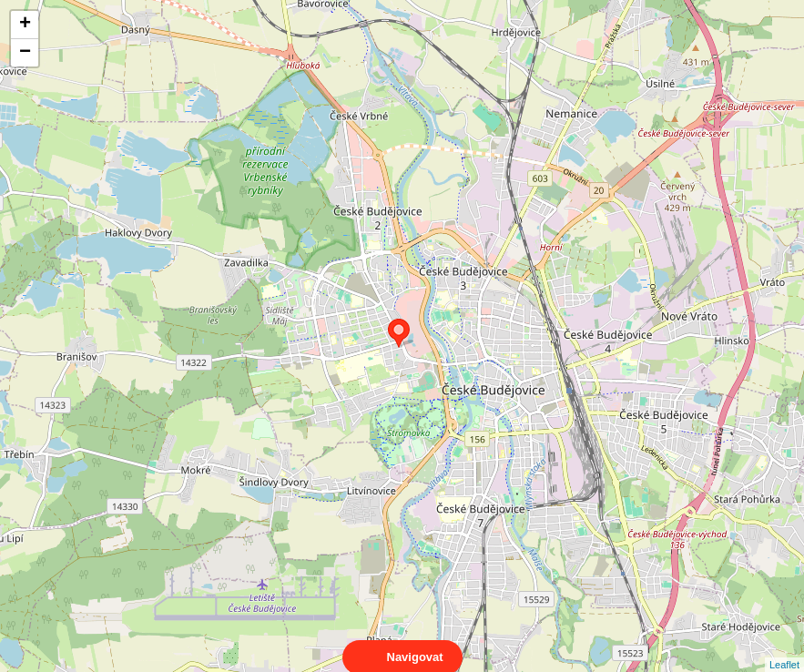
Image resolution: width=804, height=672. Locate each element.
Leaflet (784, 648)
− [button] (25, 53)
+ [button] (25, 25)
